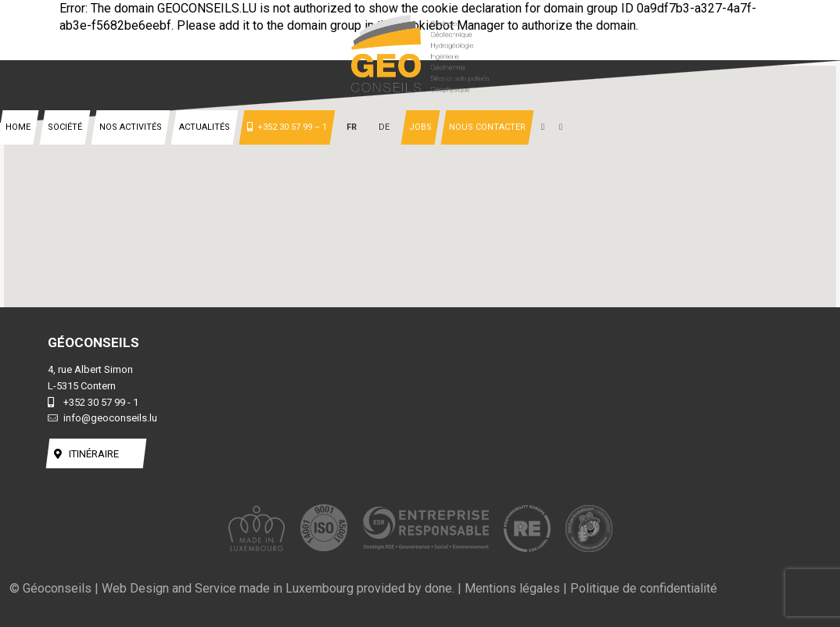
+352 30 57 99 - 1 (93, 402)
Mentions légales (512, 588)
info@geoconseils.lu (102, 418)
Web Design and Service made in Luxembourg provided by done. (278, 588)
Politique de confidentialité (644, 588)
